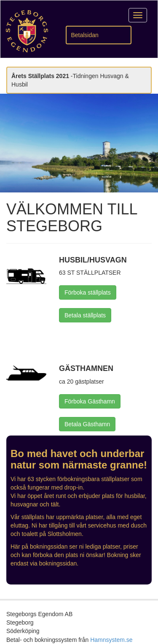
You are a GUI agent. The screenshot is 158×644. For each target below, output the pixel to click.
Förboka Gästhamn (90, 401)
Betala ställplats (85, 315)
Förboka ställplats (88, 292)
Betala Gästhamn (87, 424)
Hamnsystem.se (111, 640)
